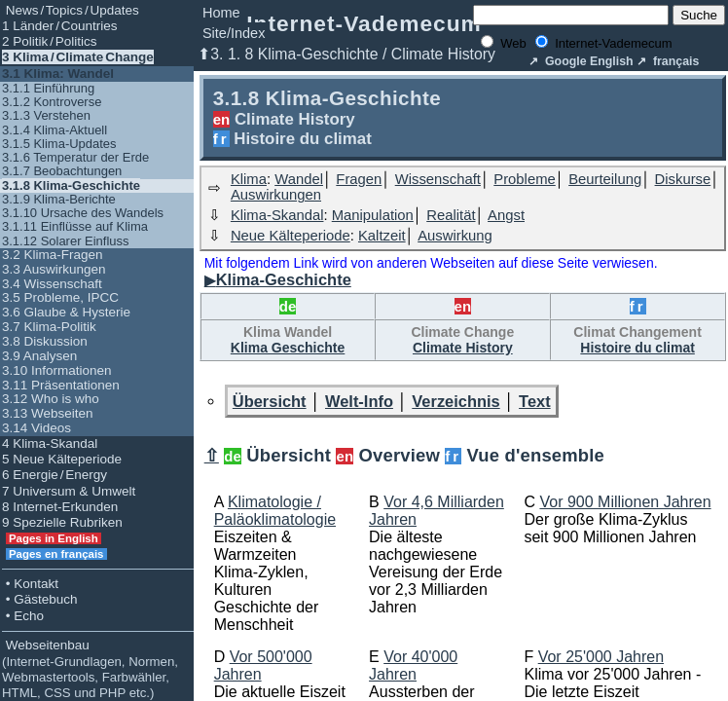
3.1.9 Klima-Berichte (59, 199)
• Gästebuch (40, 599)
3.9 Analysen (39, 356)
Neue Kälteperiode (291, 236)
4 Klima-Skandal (50, 443)
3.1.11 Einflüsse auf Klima (75, 226)
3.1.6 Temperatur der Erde (75, 157)
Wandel (299, 179)
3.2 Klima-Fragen (53, 255)
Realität (451, 215)
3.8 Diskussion (45, 341)
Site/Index (234, 33)
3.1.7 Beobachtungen (62, 171)
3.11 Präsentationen (61, 385)
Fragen (359, 179)
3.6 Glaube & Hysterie (66, 312)
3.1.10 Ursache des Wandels (83, 213)
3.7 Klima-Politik (49, 327)
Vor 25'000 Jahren (601, 657)
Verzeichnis (455, 401)
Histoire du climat (637, 348)
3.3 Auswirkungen (54, 269)
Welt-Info (359, 401)
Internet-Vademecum (364, 23)
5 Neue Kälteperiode (62, 459)
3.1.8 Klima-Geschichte (71, 185)
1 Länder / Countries (60, 26)
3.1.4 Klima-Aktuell (55, 130)
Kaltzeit (382, 236)
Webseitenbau (90, 669)
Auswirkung (455, 236)
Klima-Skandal (277, 215)
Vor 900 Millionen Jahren (625, 502)
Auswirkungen (276, 195)
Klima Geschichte (288, 348)
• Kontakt (30, 584)
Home (221, 13)
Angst (506, 215)
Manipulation (373, 215)
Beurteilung (605, 179)
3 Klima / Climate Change (78, 57)
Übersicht (270, 401)
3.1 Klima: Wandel (58, 74)
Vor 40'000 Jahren (413, 665)
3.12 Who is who (51, 399)
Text (535, 401)
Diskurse (683, 179)
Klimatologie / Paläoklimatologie (275, 511)
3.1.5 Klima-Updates (59, 144)
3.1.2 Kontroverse (52, 102)
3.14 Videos (36, 428)
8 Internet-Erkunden (60, 507)
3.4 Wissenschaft (52, 284)
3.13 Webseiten (48, 413)
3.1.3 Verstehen (46, 115)
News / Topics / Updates (71, 10)
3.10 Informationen (57, 370)
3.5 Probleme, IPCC (60, 297)
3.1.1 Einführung (48, 88)
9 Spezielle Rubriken (62, 522)
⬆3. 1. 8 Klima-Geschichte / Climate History (346, 54)
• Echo (23, 616)
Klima (249, 179)
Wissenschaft (438, 179)
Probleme (524, 179)
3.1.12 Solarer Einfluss (65, 241)
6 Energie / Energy (55, 475)
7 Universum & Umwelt (69, 491)
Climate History (463, 348)
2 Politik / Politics (50, 41)
